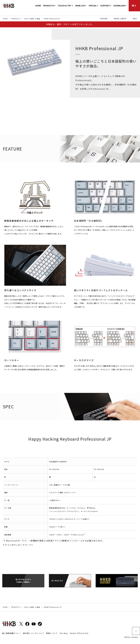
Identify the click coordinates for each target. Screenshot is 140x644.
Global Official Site (79, 633)
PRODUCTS (16, 19)
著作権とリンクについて (34, 633)
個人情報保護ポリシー (12, 633)
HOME (38, 6)
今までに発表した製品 (32, 19)
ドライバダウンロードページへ (18, 545)
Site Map (64, 633)
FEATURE (104, 18)
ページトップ (136, 631)
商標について (52, 633)
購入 (134, 6)
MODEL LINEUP (120, 18)
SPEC (135, 18)
